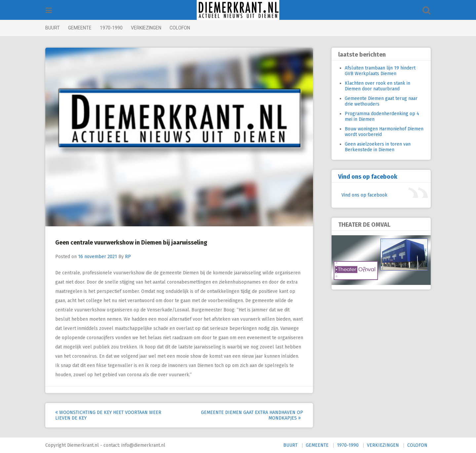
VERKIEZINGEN (150, 28)
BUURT (57, 28)
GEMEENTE (84, 28)
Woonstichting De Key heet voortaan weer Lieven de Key (112, 415)
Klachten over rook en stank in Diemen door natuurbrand (374, 86)
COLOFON (184, 28)
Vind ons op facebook (364, 177)
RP (132, 257)
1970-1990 (115, 28)
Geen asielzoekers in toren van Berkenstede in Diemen (374, 147)
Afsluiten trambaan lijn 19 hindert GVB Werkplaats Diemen (376, 71)
